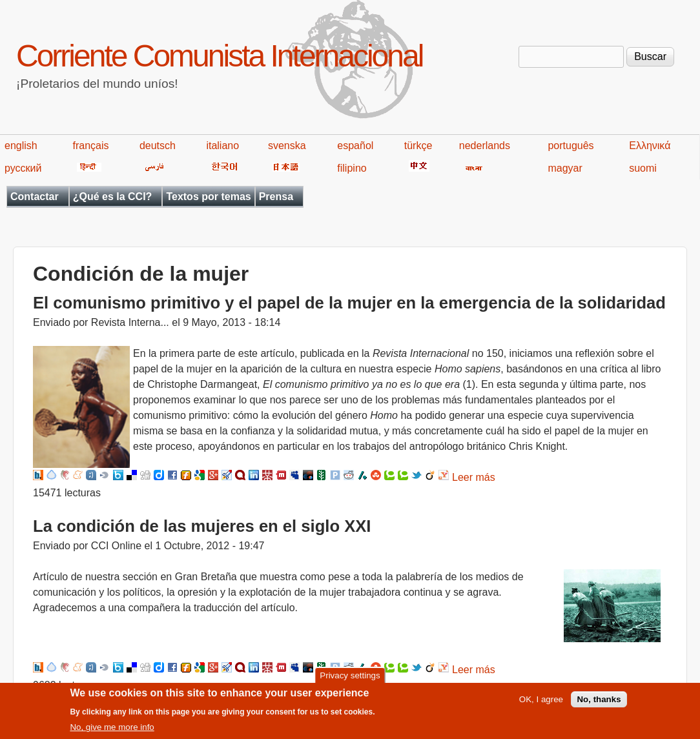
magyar (565, 168)
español (355, 146)
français (90, 146)
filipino (352, 168)
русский (23, 168)
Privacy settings (350, 680)
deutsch (158, 146)
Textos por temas (208, 197)
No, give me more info (112, 732)
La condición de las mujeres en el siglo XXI (202, 526)
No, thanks (599, 704)
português (571, 146)
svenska (287, 146)
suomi (643, 168)
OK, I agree (541, 704)
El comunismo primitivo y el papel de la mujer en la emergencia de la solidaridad (349, 303)
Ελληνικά (650, 146)
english (21, 146)
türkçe (418, 146)
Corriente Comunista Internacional (219, 56)
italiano (222, 146)
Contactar (35, 197)
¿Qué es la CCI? (113, 197)
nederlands (485, 146)
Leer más (474, 477)
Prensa (276, 197)
